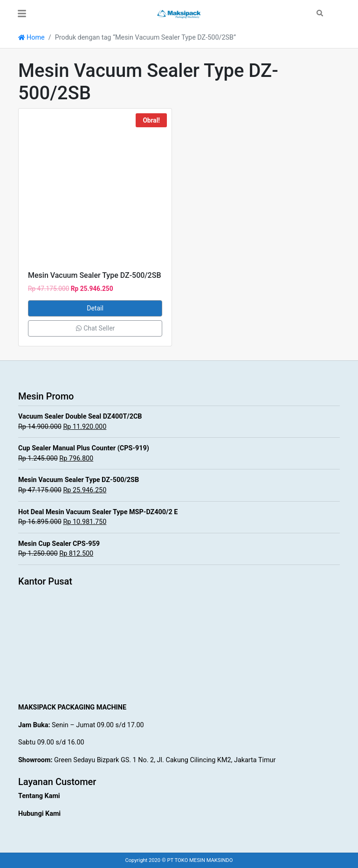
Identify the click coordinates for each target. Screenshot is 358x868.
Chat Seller (95, 328)
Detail (95, 308)
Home (31, 38)
